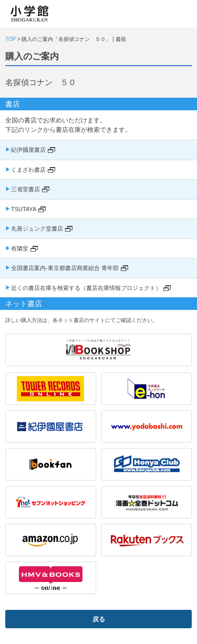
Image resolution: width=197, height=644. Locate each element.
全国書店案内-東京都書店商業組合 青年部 (65, 268)
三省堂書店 (25, 189)
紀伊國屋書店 (28, 150)
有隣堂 (20, 248)
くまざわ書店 (28, 170)
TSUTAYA (24, 209)
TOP (11, 39)
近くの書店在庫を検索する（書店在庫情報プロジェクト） (86, 288)
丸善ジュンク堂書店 (37, 228)
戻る (99, 619)
